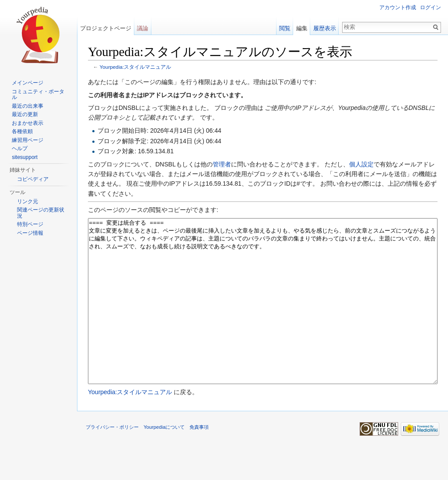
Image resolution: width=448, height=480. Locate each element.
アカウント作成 (398, 7)
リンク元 (28, 201)
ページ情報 (30, 233)
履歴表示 (325, 28)
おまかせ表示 (28, 123)
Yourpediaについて (164, 460)
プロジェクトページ (106, 28)
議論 (143, 28)
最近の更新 (25, 114)
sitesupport (25, 157)
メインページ (28, 83)
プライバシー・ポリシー (112, 460)
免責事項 (199, 460)
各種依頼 (22, 131)
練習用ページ (28, 140)
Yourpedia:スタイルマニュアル (136, 67)
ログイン (430, 7)
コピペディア (33, 179)
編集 (302, 28)
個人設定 (361, 164)
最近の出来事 (28, 106)
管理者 (222, 164)
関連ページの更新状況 (41, 213)
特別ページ (30, 224)
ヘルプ (20, 148)
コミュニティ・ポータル (38, 95)
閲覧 (285, 28)
